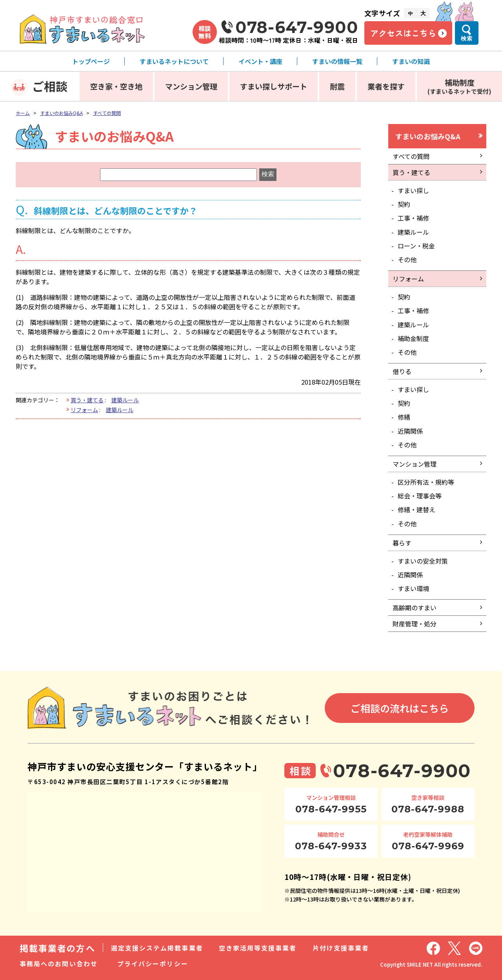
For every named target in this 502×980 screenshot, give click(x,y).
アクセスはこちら (403, 33)
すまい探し (413, 190)
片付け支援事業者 (341, 948)
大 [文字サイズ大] (423, 13)
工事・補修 (413, 218)
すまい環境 (413, 588)
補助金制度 (413, 338)
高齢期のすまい (415, 608)
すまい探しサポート (274, 86)
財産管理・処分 (415, 624)
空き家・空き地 (116, 86)
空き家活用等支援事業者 (258, 948)
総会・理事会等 (420, 496)
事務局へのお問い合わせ (59, 964)
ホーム (23, 113)
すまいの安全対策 (423, 561)
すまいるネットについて (174, 61)
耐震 (337, 86)
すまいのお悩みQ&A (61, 113)
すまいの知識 (411, 61)
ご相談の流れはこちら (400, 708)
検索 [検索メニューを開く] (467, 38)
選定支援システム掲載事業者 (157, 948)
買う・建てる (87, 400)
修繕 (404, 417)
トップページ (91, 61)
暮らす (402, 543)
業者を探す (386, 86)
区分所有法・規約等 (426, 482)
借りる (402, 371)
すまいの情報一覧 (337, 61)
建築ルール (125, 400)
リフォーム (84, 410)
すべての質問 (107, 113)
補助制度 (459, 86)
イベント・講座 (260, 61)
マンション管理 (191, 86)
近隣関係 (410, 431)
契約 (404, 204)
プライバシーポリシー (153, 964)
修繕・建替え (417, 509)
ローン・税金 (416, 246)
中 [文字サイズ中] (410, 13)
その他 (407, 259)
